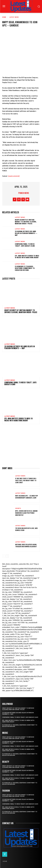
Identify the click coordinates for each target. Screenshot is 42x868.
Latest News (14, 17)
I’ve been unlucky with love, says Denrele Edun (26, 529)
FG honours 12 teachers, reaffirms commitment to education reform (25, 268)
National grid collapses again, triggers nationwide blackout (26, 545)
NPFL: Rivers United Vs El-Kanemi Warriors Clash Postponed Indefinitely (26, 513)
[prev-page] (4, 556)
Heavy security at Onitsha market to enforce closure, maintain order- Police (26, 222)
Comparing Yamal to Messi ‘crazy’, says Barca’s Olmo (25, 245)
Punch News (24, 193)
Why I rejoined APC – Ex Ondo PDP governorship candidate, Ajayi (27, 497)
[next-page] (7, 556)
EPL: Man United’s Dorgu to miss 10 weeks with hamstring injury (27, 257)
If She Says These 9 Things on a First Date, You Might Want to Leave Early (26, 480)
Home (4, 17)
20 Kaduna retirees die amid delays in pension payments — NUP (26, 233)
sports (18, 508)
